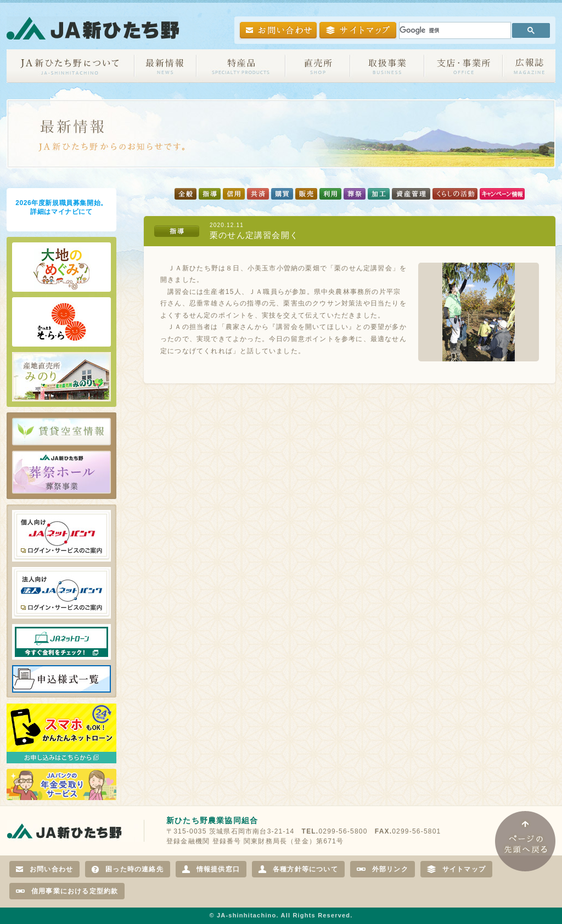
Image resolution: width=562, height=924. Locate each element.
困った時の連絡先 (128, 869)
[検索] (454, 30)
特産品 (241, 66)
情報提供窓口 (211, 869)
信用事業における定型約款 (67, 891)
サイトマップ (456, 869)
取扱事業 (387, 66)
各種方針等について (298, 869)
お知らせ (165, 66)
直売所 (318, 66)
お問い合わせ (44, 869)
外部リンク (383, 869)
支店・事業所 (463, 66)
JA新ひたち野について (71, 66)
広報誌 (529, 66)
